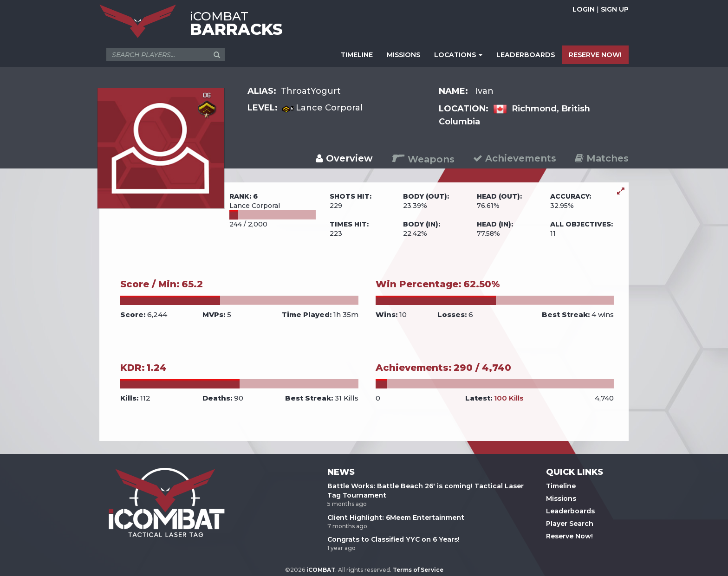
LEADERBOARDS (526, 55)
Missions (561, 498)
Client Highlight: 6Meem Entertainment (396, 518)
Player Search (570, 524)
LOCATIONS (458, 55)
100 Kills (509, 398)
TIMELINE (357, 55)
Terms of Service (418, 570)
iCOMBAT (321, 570)
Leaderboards (570, 511)
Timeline (561, 486)
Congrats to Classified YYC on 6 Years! (393, 539)
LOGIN (584, 9)
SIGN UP (615, 9)
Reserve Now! (569, 536)
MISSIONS (403, 55)
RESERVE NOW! (595, 55)
